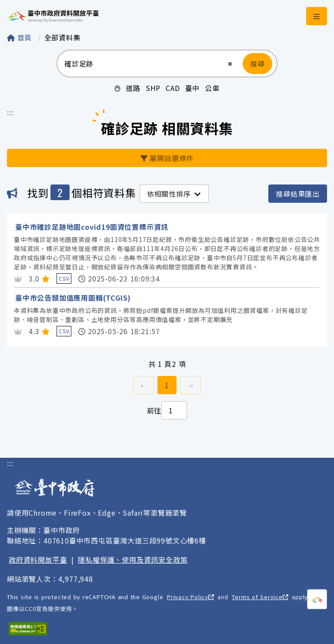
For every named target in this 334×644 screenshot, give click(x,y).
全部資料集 (63, 37)
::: (10, 112)
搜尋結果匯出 (298, 194)
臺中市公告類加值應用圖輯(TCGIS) (73, 298)
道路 (133, 88)
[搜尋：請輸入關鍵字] (142, 64)
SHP (153, 88)
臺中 (193, 88)
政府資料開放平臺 (38, 560)
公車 (212, 88)
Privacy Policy (190, 597)
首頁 (21, 37)
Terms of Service (260, 597)
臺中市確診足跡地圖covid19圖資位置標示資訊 (92, 227)
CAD (173, 88)
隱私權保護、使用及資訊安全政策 (133, 560)
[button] (230, 64)
